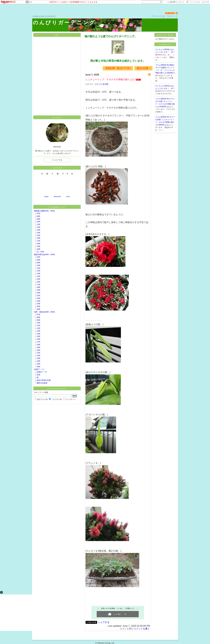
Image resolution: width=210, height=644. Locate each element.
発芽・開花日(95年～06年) (45, 312)
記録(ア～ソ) (39, 369)
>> (175, 2)
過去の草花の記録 (44, 380)
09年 (39, 219)
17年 (39, 241)
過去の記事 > (143, 68)
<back (46, 196)
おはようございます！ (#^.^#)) (165, 52)
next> (68, 196)
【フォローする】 (158, 16)
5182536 (170, 13)
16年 (39, 238)
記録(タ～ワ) (42, 372)
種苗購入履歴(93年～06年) (45, 211)
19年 (39, 246)
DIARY (43, 16)
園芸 (31, 2)
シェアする (104, 622)
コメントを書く (142, 629)
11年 (39, 224)
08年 (39, 216)
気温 (38, 375)
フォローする (57, 160)
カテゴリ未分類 (102, 84)
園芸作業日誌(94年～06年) (45, 255)
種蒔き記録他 (42, 383)
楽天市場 (205, 2)
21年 (39, 296)
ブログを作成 (194, 2)
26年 (39, 309)
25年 (39, 306)
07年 (39, 214)
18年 (39, 244)
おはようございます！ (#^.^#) (165, 88)
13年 (39, 230)
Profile (57, 117)
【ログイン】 (172, 16)
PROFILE (52, 16)
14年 (39, 233)
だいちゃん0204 (162, 49)
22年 (39, 298)
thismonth (57, 196)
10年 (39, 222)
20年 (39, 249)
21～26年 (40, 252)
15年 (39, 235)
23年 (39, 301)
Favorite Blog (165, 35)
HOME (36, 16)
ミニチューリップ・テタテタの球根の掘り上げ (110, 79)
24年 (39, 304)
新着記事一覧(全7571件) (118, 68)
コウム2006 (160, 65)
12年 (39, 227)
